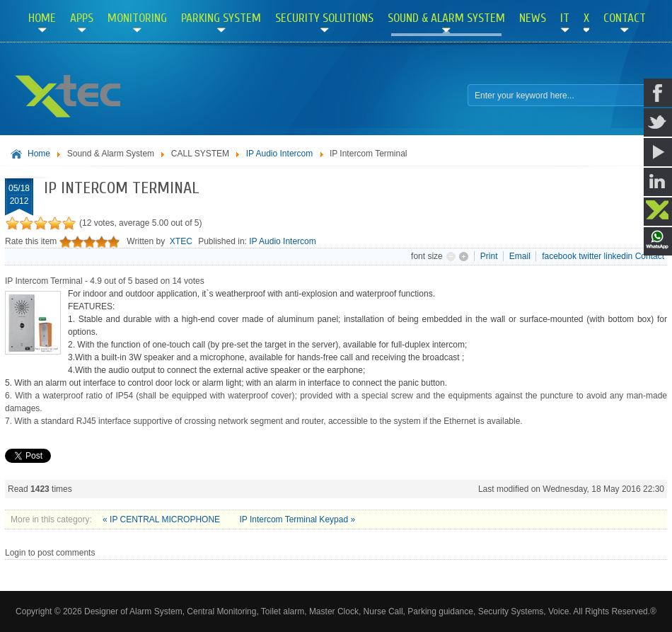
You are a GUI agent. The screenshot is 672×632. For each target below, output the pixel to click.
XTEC (181, 241)
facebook (559, 256)
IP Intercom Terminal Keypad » (297, 519)
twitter (590, 256)
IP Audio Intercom (280, 154)
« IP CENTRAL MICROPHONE (162, 519)
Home (39, 154)
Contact (650, 256)
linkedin (619, 256)
